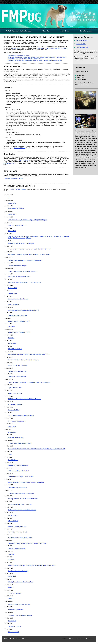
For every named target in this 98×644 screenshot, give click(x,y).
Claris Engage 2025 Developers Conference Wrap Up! (23, 310)
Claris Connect (12, 621)
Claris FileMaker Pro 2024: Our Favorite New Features (23, 360)
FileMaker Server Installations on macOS (19, 443)
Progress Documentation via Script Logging (20, 538)
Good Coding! (12, 576)
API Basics (11, 560)
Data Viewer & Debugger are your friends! (20, 504)
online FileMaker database (19, 189)
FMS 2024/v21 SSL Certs (15, 349)
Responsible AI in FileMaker (16, 209)
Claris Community (86, 31)
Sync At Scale (12, 343)
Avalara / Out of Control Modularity (18, 366)
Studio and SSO (12, 288)
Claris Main (46, 31)
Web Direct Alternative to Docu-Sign (18, 571)
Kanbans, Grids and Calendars (17, 549)
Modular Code (12, 214)
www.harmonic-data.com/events (14, 178)
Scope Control (12, 427)
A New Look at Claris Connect (16, 421)
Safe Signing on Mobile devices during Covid (20, 582)
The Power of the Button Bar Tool (17, 316)
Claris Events (65, 31)
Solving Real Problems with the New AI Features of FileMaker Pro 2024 (28, 354)
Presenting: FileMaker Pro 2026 (17, 225)
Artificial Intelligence (13, 305)
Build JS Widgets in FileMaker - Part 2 (19, 321)
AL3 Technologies (82, 40)
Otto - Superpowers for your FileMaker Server (21, 416)
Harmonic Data (81, 44)
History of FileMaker (14, 410)
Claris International (25, 160)
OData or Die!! (12, 231)
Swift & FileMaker (13, 460)
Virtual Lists (11, 554)
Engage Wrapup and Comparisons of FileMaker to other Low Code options (29, 382)
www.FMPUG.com (9, 163)
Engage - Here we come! (15, 388)
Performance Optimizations (16, 610)
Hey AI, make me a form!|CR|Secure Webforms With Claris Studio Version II (29, 255)
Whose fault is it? (13, 515)
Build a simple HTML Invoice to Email (18, 471)
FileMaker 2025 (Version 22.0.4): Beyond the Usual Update (25, 260)
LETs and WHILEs (13, 521)
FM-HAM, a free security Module (17, 527)
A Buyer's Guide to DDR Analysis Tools (19, 604)
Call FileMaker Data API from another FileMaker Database (24, 399)
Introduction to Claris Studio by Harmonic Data (21, 493)
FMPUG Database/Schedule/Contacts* (19, 31)
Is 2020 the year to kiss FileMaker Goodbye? (20, 615)
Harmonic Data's (15, 48)
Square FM (11, 338)
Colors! (10, 454)
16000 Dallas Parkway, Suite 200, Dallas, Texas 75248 (52, 48)
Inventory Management (14, 593)
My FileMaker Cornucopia (15, 404)
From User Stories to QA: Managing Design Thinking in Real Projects (27, 220)
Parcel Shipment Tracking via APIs (18, 532)
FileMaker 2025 (12, 293)
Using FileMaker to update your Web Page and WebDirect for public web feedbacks (31, 565)
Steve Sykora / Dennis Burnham (17, 377)
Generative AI (12, 432)
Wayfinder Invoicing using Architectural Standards (22, 510)
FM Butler (11, 588)
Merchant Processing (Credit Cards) (18, 299)
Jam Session (11, 327)
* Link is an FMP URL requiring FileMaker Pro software (77, 639)
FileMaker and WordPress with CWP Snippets (21, 244)
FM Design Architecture (14, 626)
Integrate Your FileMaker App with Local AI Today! (22, 271)
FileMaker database (20, 148)
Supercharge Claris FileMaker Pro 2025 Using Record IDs (24, 282)
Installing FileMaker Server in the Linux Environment (23, 499)
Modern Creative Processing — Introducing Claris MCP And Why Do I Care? (29, 249)
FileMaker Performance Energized (18, 266)
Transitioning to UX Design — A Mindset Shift (21, 477)
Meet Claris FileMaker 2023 (16, 438)
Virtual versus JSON (14, 632)
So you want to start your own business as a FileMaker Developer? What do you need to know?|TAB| (36, 449)
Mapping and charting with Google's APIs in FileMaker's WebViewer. (27, 543)
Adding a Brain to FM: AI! (15, 393)
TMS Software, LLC (82, 47)
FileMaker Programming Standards (18, 465)
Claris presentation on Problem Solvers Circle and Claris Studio (26, 482)
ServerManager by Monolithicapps (18, 488)
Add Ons (10, 599)
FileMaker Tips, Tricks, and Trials (17, 371)
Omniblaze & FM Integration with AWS (19, 277)
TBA (9, 198)
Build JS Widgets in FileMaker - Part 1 (19, 332)
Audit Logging (12, 203)
